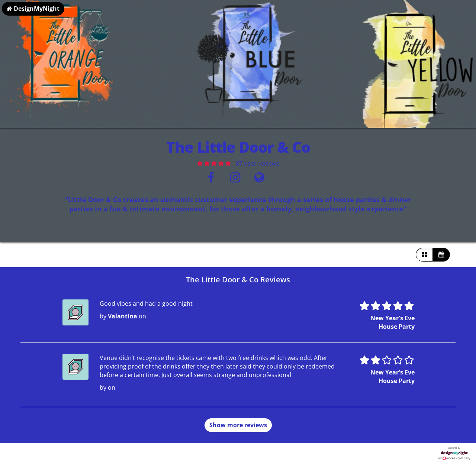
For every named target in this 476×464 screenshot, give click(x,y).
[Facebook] (211, 179)
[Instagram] (235, 179)
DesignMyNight (33, 9)
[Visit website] (259, 179)
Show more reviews (238, 425)
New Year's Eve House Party (393, 322)
